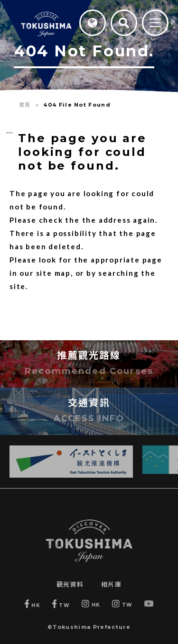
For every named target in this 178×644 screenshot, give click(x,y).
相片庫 (112, 584)
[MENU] (155, 23)
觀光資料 (70, 584)
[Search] (124, 23)
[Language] (93, 23)
